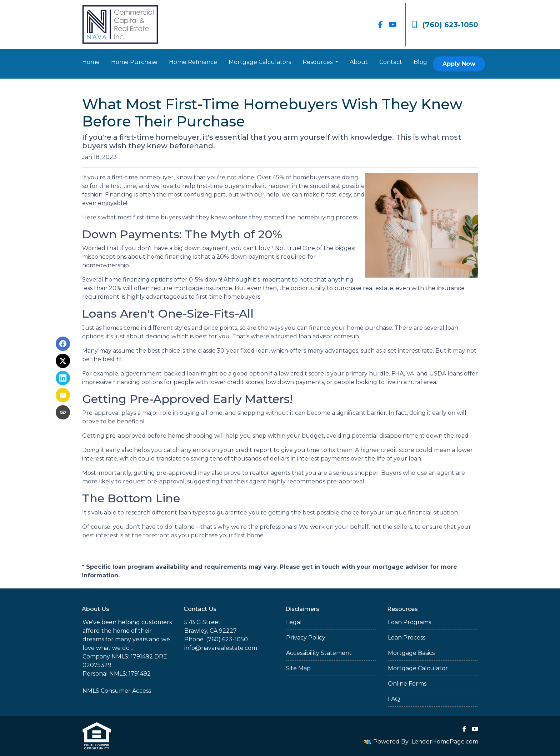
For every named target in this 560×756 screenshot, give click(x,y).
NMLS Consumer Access (117, 691)
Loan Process (407, 638)
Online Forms (407, 684)
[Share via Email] (63, 395)
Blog (420, 62)
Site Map (298, 668)
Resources (318, 62)
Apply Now (459, 64)
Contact (391, 62)
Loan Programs (409, 622)
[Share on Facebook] (63, 344)
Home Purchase (134, 62)
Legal (294, 622)
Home (91, 62)
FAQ (394, 699)
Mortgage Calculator (418, 668)
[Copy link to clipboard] (63, 412)
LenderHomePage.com (445, 742)
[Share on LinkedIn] (63, 378)
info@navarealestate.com (221, 648)
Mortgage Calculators (260, 62)
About (359, 62)
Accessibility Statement (319, 653)
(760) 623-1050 (445, 25)
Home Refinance (193, 62)
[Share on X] (63, 361)
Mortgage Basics (411, 653)
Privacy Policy (306, 638)
